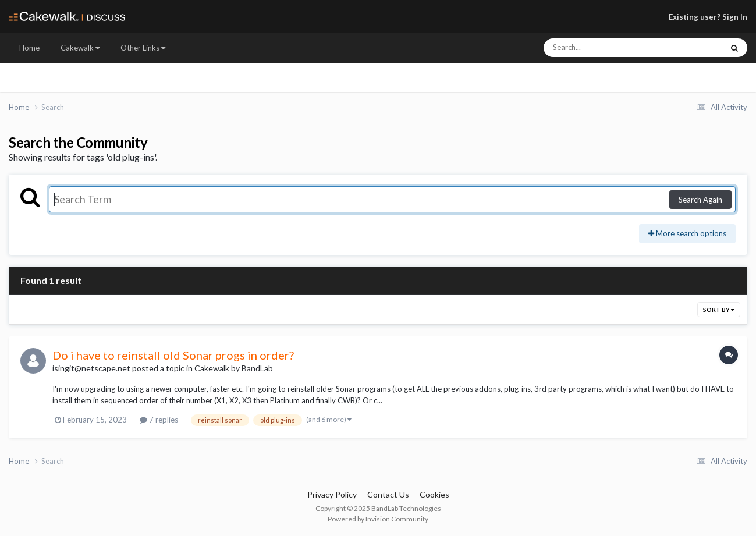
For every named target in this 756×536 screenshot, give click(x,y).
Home (29, 48)
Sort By (719, 310)
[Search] (602, 48)
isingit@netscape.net (91, 368)
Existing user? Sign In (708, 17)
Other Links (143, 48)
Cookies (434, 494)
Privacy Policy (332, 494)
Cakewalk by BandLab (234, 368)
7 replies (159, 420)
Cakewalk (80, 48)
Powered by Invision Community (378, 519)
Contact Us (388, 494)
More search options (687, 233)
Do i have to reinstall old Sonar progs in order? (173, 355)
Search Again (700, 200)
